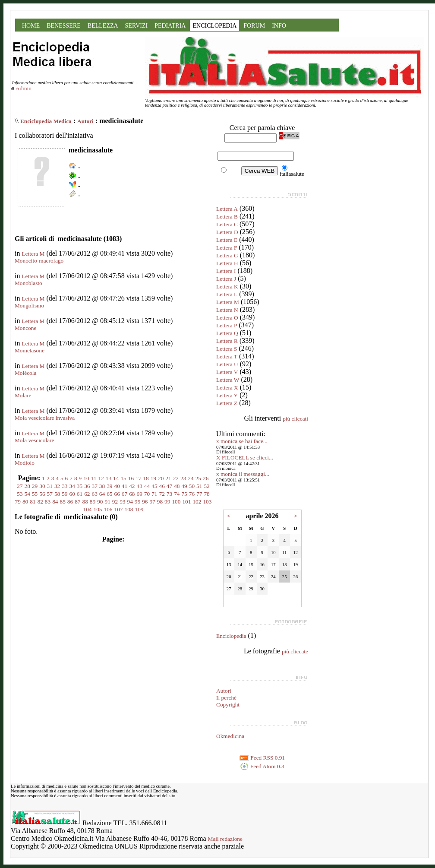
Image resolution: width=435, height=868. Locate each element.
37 (95, 486)
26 (206, 478)
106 (108, 509)
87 (77, 502)
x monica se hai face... (242, 441)
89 (93, 502)
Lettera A (227, 209)
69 (139, 494)
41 (125, 486)
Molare (23, 395)
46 (162, 486)
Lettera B (227, 217)
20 (161, 478)
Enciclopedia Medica (46, 121)
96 (145, 502)
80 (25, 502)
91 (107, 502)
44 (147, 486)
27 (20, 486)
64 (102, 494)
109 (139, 509)
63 (95, 494)
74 (177, 494)
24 (191, 478)
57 (50, 494)
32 (57, 486)
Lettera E (227, 240)
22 (176, 478)
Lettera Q (227, 333)
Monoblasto (28, 283)
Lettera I (226, 271)
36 (87, 486)
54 (27, 494)
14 (116, 478)
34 (72, 486)
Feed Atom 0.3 (262, 766)
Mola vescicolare (34, 440)
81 (33, 502)
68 (132, 494)
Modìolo (25, 463)
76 (192, 494)
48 (177, 486)
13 (109, 478)
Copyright (228, 705)
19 (153, 478)
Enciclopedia (231, 636)
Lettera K (227, 287)
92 (115, 502)
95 (137, 502)
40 (117, 486)
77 (199, 494)
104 (88, 509)
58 (57, 494)
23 (183, 478)
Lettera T (227, 356)
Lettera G (227, 255)
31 (50, 486)
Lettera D (227, 232)
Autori (85, 121)
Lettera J (226, 279)
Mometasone (30, 350)
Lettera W (228, 380)
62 (87, 494)
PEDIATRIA (170, 26)
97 (152, 502)
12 (101, 478)
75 (184, 494)
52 (206, 486)
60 (72, 494)
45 (154, 486)
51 (199, 486)
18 (146, 478)
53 (20, 494)
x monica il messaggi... (243, 474)
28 (27, 486)
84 (55, 502)
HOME (31, 26)
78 (206, 494)
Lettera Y (227, 395)
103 (207, 502)
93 (122, 502)
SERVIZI (137, 26)
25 (198, 478)
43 (139, 486)
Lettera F (227, 248)
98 (160, 502)
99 (167, 502)
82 (40, 502)
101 (186, 502)
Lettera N (227, 310)
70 (147, 494)
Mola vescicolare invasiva (45, 418)
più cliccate (295, 651)
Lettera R (227, 341)
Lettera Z (227, 403)
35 (80, 486)
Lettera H (227, 263)
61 (80, 494)
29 (35, 486)
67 (125, 494)
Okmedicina (230, 736)
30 (42, 486)
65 (109, 494)
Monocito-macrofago (39, 261)
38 (102, 486)
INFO (279, 26)
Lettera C (227, 224)
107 (119, 509)
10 (86, 478)
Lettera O (227, 318)
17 (138, 478)
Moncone (25, 328)
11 (94, 478)
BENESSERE (64, 26)
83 (48, 502)
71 (154, 494)
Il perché (226, 698)
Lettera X (227, 388)
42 (132, 486)
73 (169, 494)
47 (169, 486)
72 (162, 494)
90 (100, 502)
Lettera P (227, 325)
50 (192, 486)
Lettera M (33, 254)
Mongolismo (29, 306)
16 (131, 478)
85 (63, 502)
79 (18, 502)
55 (35, 494)
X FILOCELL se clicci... (245, 458)
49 (184, 486)
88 (85, 502)
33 (65, 486)
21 (168, 478)
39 (109, 486)
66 (117, 494)
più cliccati (295, 419)
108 (129, 509)
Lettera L (227, 294)
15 (123, 478)
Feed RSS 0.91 (262, 758)
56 (42, 494)
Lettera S (227, 349)
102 (197, 502)
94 (130, 502)
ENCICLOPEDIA (214, 26)
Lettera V (227, 372)
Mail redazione (225, 839)
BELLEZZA (103, 26)
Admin (24, 88)
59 (65, 494)
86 (70, 502)
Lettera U (227, 364)
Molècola (25, 373)
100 (176, 502)
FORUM (254, 26)
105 (98, 509)
